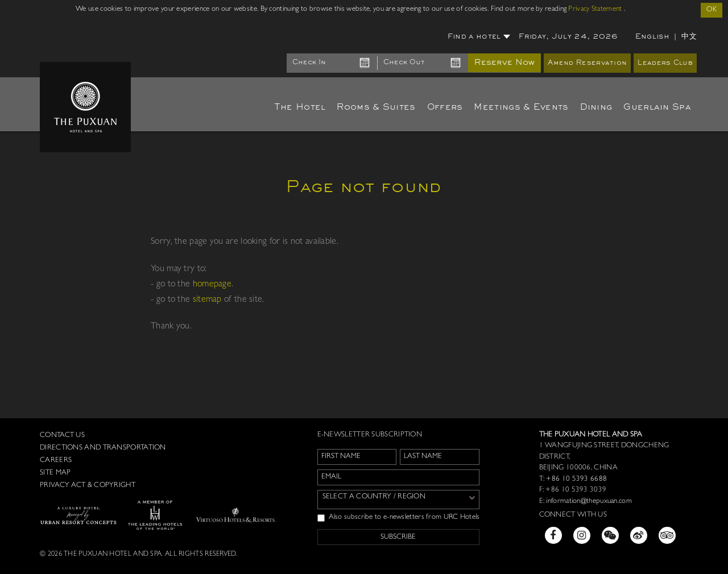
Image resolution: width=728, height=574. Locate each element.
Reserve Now (504, 63)
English (652, 37)
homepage (212, 285)
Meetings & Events (521, 107)
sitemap (207, 300)
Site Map (55, 473)
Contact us (62, 436)
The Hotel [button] (300, 107)
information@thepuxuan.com (589, 502)
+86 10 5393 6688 (576, 479)
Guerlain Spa (657, 107)
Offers (445, 107)
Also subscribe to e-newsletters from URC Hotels (399, 518)
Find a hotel (479, 37)
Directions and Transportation (103, 448)
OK (712, 10)
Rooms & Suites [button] (376, 107)
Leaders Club (665, 63)
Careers (56, 461)
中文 (689, 37)
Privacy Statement (595, 9)
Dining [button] (596, 107)
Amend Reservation (587, 63)
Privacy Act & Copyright (88, 486)
